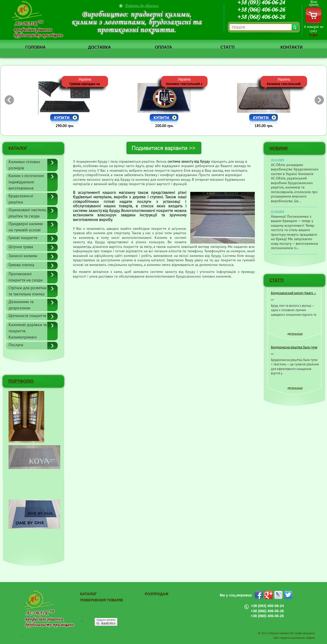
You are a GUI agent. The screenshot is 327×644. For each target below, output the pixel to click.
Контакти (292, 47)
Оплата (163, 47)
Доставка (100, 47)
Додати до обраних (142, 6)
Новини (279, 148)
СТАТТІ (277, 280)
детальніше (295, 334)
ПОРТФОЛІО (21, 381)
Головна (36, 47)
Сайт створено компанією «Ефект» (294, 638)
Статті (228, 47)
